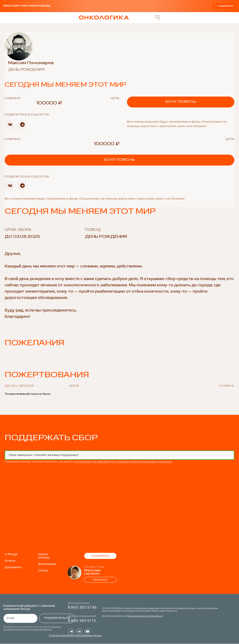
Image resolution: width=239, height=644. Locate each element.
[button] (10, 125)
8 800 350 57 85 (82, 608)
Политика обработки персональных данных (75, 636)
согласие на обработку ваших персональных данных (123, 462)
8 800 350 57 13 (82, 621)
